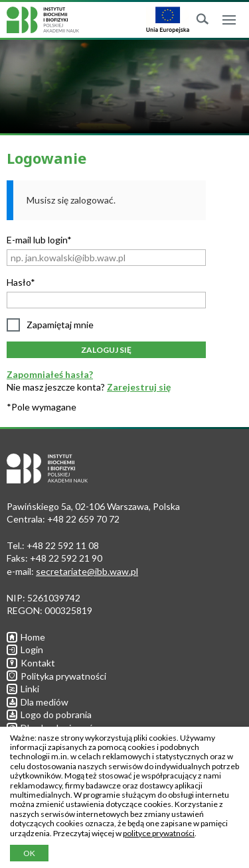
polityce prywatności (159, 833)
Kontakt (31, 663)
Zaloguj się (106, 350)
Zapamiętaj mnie (60, 325)
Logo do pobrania (49, 714)
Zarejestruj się (139, 387)
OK (29, 853)
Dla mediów (38, 702)
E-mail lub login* (39, 240)
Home (26, 637)
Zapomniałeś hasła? (50, 374)
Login (25, 650)
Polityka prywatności (56, 676)
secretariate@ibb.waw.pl (87, 571)
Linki (23, 689)
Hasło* (21, 282)
